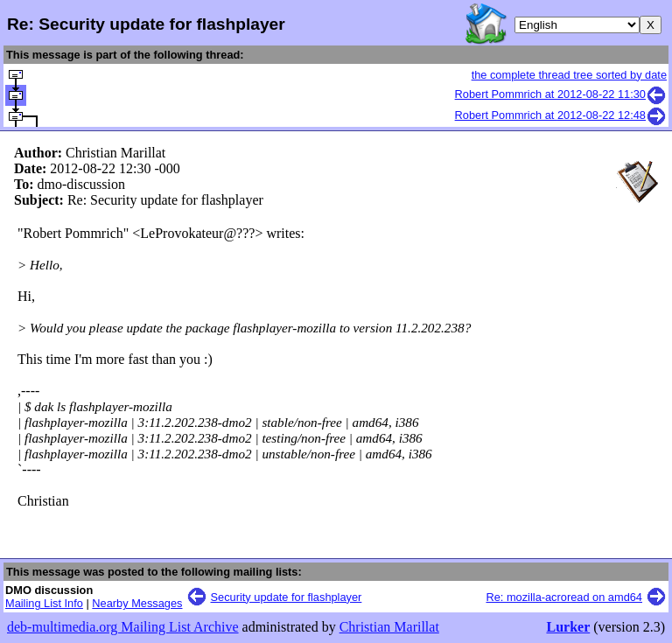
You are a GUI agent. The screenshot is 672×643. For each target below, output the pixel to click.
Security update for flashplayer (287, 597)
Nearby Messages (137, 603)
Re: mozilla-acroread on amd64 (564, 597)
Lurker (568, 627)
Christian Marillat (389, 627)
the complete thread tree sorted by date (569, 75)
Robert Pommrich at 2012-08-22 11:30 (561, 94)
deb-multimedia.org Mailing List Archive (123, 627)
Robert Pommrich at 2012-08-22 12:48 (561, 115)
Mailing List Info (44, 603)
